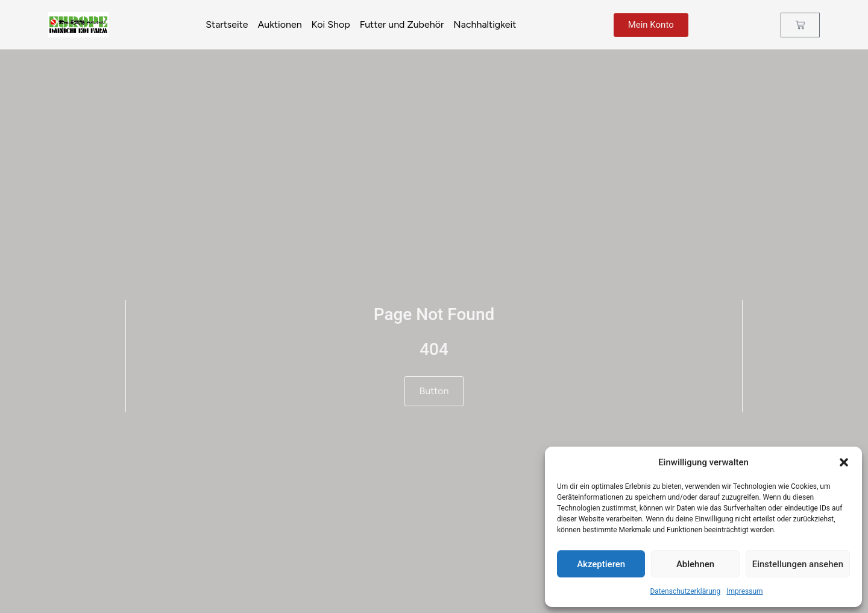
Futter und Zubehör (402, 24)
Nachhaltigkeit (485, 24)
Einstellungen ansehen (798, 564)
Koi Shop (331, 24)
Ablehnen (695, 564)
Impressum (744, 591)
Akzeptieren (601, 564)
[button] (844, 462)
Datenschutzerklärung (685, 591)
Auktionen (279, 24)
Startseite (227, 24)
